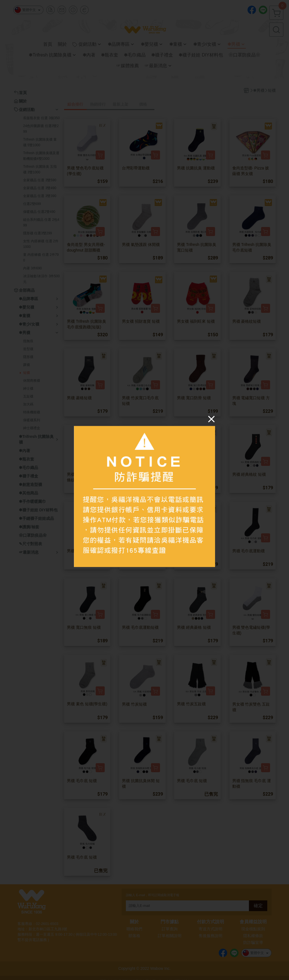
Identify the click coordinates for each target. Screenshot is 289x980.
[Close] (211, 419)
